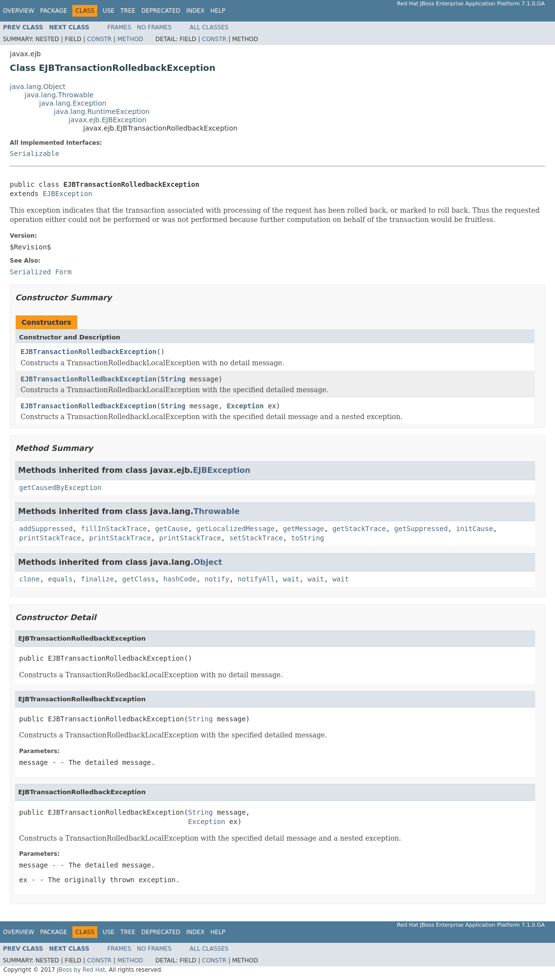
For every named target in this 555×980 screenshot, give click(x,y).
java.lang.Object (38, 87)
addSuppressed (46, 529)
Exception (245, 406)
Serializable (34, 154)
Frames (120, 27)
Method (130, 39)
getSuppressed (421, 529)
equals (60, 579)
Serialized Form (41, 272)
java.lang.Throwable (59, 95)
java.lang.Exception (73, 103)
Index (196, 11)
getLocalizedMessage (235, 529)
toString (307, 538)
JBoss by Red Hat (81, 970)
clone (29, 579)
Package (54, 11)
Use (109, 11)
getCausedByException (60, 488)
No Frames (154, 27)
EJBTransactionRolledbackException (89, 352)
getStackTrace (359, 529)
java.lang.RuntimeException (102, 111)
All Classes (209, 27)
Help (218, 11)
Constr (99, 39)
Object (208, 562)
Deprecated (161, 11)
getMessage (303, 529)
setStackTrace (256, 538)
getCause (171, 529)
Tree (128, 11)
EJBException (67, 194)
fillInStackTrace (114, 529)
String (173, 379)
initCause (475, 529)
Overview (19, 11)
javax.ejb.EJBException (107, 120)
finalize (97, 579)
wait (291, 579)
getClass (139, 579)
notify (217, 579)
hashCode (180, 579)
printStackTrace (50, 538)
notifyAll (256, 579)
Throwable (217, 511)
